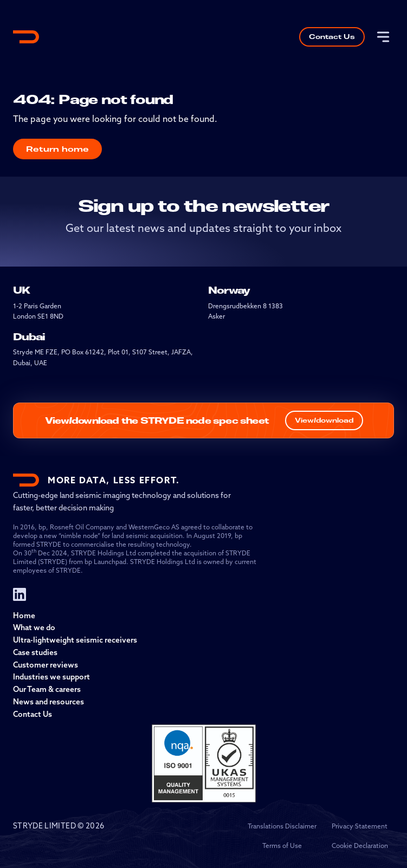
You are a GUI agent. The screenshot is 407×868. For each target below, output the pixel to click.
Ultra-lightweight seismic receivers (75, 640)
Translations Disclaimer (282, 826)
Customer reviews (46, 665)
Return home (57, 149)
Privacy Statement (360, 826)
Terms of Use (282, 846)
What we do (34, 627)
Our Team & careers (47, 689)
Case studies (35, 652)
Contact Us (332, 37)
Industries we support (51, 677)
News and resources (49, 702)
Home (24, 616)
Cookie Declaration (360, 846)
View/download (324, 420)
